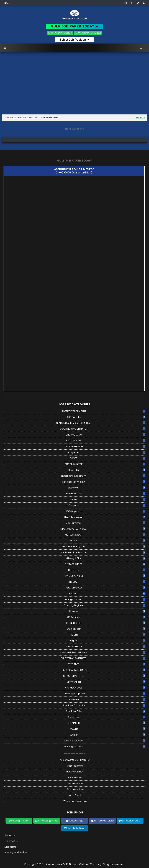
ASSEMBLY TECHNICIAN (104, 411)
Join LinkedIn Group (74, 828)
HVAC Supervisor (105, 511)
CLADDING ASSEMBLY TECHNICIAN (101, 423)
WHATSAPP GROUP (60, 33)
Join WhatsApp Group (47, 821)
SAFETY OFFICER (105, 646)
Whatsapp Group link (75, 801)
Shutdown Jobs (105, 688)
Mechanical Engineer (104, 546)
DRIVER (108, 458)
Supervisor (107, 717)
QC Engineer (106, 617)
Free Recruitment (75, 772)
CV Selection (75, 778)
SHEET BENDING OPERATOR (103, 652)
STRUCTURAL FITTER (104, 676)
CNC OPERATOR (106, 435)
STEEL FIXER (107, 664)
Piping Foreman (105, 599)
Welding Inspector (105, 747)
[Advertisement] (74, 84)
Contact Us (11, 841)
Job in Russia (75, 795)
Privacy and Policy (16, 852)
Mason (108, 541)
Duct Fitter (107, 470)
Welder (108, 735)
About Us (10, 835)
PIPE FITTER (107, 570)
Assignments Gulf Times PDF (75, 760)
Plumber (107, 611)
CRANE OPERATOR (105, 446)
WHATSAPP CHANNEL (88, 33)
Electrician (107, 488)
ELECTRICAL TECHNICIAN (103, 476)
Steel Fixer (107, 699)
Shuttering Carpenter (104, 694)
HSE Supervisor (106, 505)
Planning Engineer (105, 605)
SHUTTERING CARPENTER (103, 658)
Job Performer (106, 523)
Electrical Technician (104, 482)
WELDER (108, 729)
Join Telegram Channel (131, 821)
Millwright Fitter (106, 558)
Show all (141, 118)
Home (7, 3)
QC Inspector (106, 629)
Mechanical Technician (103, 552)
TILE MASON (107, 723)
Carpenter (107, 452)
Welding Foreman (105, 741)
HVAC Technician (105, 517)
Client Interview (75, 766)
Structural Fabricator (104, 705)
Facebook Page (74, 821)
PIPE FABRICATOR (105, 564)
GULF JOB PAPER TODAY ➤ (74, 26)
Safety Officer (106, 682)
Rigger (108, 641)
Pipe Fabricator (106, 588)
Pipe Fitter (107, 594)
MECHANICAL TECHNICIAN (103, 529)
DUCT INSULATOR (105, 464)
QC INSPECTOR (106, 623)
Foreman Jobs (106, 494)
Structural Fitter (106, 711)
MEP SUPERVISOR (105, 535)
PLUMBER (107, 582)
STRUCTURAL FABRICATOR (103, 670)
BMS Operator (106, 417)
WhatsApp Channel (19, 821)
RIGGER (108, 635)
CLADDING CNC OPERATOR (103, 429)
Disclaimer (11, 847)
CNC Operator (106, 441)
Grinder (108, 499)
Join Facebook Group (102, 821)
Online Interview (75, 783)
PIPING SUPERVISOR (105, 576)
